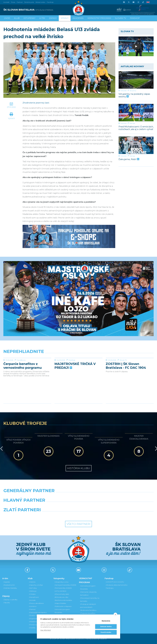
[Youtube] (133, 2)
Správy (65, 18)
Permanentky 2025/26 (63, 588)
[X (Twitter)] (129, 2)
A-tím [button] (42, 18)
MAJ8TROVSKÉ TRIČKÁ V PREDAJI (75, 382)
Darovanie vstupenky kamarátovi (88, 593)
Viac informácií (46, 630)
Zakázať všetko (106, 627)
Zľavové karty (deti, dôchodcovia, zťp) (62, 596)
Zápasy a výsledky (10, 600)
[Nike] (78, 496)
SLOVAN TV (120, 18)
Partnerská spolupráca (38, 612)
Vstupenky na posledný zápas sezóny (134, 95)
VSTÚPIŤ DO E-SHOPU (115, 582)
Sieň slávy (33, 588)
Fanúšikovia (21, 376)
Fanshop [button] (135, 18)
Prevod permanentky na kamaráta (90, 600)
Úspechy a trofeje (36, 585)
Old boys (33, 591)
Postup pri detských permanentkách (88, 606)
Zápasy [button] (53, 18)
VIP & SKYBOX (60, 591)
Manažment (34, 597)
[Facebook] (124, 2)
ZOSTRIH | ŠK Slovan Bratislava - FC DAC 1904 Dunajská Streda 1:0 (126, 382)
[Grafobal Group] (98, 515)
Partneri (32, 609)
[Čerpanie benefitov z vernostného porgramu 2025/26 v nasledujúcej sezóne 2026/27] (27, 366)
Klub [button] (17, 18)
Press (13, 2)
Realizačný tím (9, 585)
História (32, 582)
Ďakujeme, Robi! (129, 159)
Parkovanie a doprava (63, 606)
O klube (32, 594)
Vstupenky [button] (29, 18)
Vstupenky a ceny (61, 582)
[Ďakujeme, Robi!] (136, 145)
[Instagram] (138, 2)
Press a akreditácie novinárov (36, 605)
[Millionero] (98, 506)
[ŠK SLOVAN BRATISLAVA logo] (40, 10)
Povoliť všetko (106, 632)
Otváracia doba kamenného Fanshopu (117, 587)
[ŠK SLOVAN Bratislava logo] (78, 8)
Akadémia (78, 18)
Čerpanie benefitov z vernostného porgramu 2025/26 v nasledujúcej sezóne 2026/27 (23, 382)
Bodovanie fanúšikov (88, 610)
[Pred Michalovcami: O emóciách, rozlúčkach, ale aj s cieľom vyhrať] (136, 113)
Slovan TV (123, 376)
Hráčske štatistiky (10, 588)
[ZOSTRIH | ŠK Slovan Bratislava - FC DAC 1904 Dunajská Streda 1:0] (130, 366)
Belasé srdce (40, 2)
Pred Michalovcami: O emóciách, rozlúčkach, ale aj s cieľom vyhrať (136, 128)
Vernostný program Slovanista (62, 611)
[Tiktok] (143, 2)
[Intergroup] (59, 515)
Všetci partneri (78, 524)
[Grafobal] (59, 506)
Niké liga (132, 123)
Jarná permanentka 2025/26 (65, 585)
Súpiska (7, 582)
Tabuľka (7, 603)
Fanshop (50, 2)
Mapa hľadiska (60, 603)
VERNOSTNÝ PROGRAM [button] (99, 18)
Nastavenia (106, 621)
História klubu (79, 468)
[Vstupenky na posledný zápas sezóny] (136, 80)
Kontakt (32, 600)
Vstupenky (133, 91)
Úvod (7, 18)
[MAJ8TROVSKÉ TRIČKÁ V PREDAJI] (78, 366)
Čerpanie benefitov (88, 613)
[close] (115, 614)
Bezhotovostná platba (63, 600)
